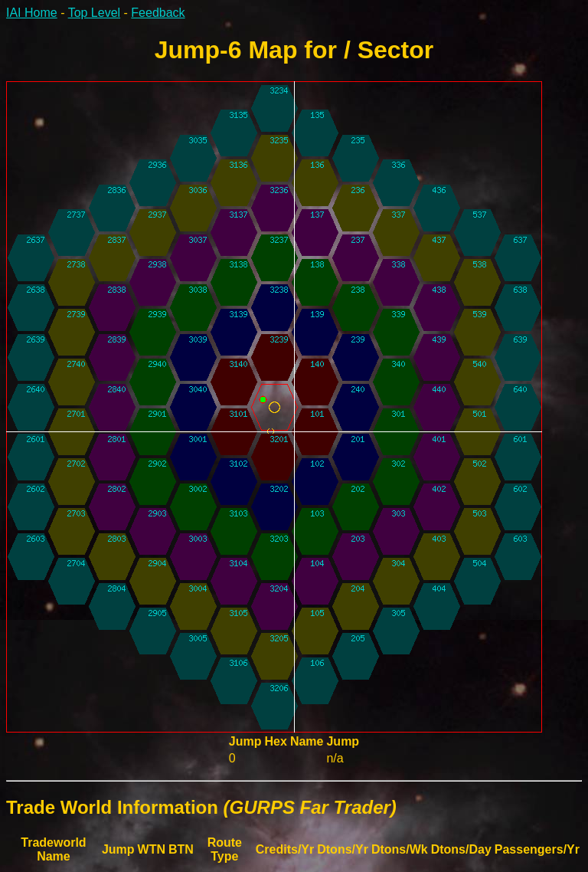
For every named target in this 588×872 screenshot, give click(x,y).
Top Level (95, 13)
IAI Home (32, 13)
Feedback (158, 13)
